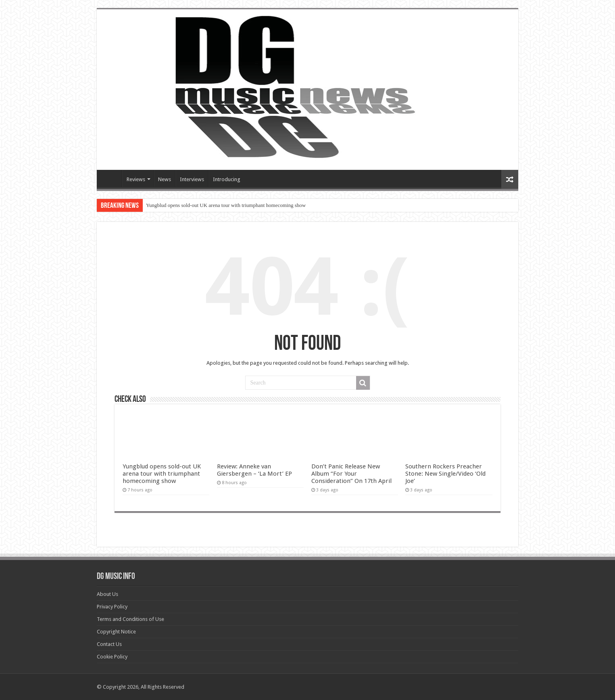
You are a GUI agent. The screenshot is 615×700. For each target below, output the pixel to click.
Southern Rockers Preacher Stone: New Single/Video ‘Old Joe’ (445, 474)
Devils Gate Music (111, 178)
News (165, 179)
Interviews (192, 179)
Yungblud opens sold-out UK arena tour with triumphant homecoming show (226, 205)
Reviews (136, 179)
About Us (107, 594)
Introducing (227, 179)
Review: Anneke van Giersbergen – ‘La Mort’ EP (254, 470)
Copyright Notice (116, 632)
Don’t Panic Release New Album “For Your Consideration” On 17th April (351, 474)
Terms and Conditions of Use (130, 619)
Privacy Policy (112, 607)
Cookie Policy (112, 657)
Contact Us (109, 644)
